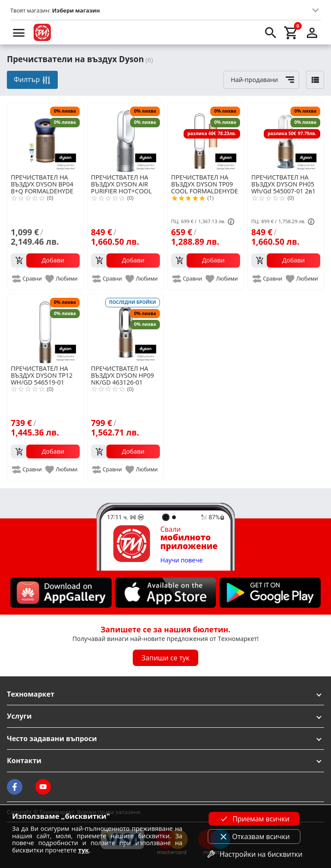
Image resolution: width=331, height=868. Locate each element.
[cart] (291, 32)
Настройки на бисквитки (254, 854)
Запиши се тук (165, 658)
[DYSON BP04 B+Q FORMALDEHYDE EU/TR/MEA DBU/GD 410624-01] (45, 138)
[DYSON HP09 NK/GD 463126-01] (125, 329)
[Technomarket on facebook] (15, 787)
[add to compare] (27, 279)
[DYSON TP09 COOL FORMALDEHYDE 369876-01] (206, 138)
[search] (271, 32)
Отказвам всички (254, 836)
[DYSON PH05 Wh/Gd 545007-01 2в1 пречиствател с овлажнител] (286, 138)
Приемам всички (254, 819)
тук (83, 850)
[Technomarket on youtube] (43, 787)
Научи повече (181, 560)
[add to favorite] (62, 279)
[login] (312, 32)
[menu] (19, 32)
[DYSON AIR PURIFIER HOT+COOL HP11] (125, 138)
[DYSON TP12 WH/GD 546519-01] (45, 329)
